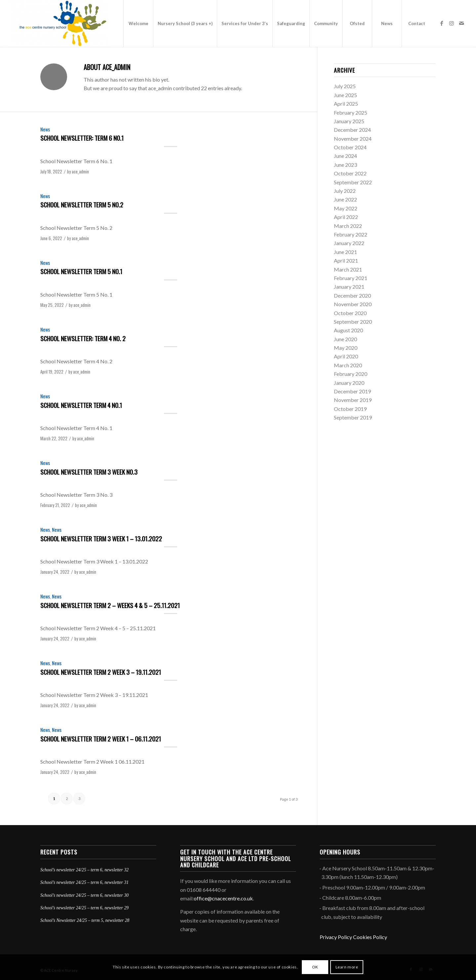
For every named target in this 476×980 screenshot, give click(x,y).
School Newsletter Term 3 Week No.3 (89, 472)
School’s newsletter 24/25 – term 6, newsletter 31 (84, 882)
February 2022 (351, 234)
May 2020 (346, 348)
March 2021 (348, 269)
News (45, 129)
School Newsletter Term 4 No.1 (81, 405)
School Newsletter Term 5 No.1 (81, 271)
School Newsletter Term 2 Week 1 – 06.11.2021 (101, 739)
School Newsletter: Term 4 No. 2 (83, 338)
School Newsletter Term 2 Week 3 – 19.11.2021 (101, 672)
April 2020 (346, 356)
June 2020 (345, 339)
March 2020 (348, 365)
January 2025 (349, 121)
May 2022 (346, 208)
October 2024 (350, 147)
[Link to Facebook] (442, 23)
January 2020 (349, 383)
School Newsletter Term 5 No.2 (82, 204)
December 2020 (352, 295)
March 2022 (348, 226)
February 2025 (351, 112)
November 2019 (353, 400)
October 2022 (350, 173)
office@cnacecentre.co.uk (223, 898)
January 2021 (349, 287)
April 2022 (346, 217)
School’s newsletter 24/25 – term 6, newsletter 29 (84, 908)
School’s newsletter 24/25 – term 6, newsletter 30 (84, 895)
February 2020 (351, 374)
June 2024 (345, 156)
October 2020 (350, 313)
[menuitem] (138, 23)
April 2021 (346, 260)
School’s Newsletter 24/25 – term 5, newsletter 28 (85, 920)
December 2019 (352, 391)
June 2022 (345, 199)
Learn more (347, 967)
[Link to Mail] (461, 23)
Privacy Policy (336, 937)
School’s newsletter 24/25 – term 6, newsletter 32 (84, 870)
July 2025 (345, 86)
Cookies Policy (370, 937)
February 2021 (351, 278)
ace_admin (80, 172)
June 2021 (345, 252)
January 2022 (349, 243)
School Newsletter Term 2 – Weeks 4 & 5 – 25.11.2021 (110, 605)
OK (315, 967)
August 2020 (348, 330)
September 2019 (353, 417)
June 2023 (345, 165)
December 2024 (352, 130)
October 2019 (350, 409)
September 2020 (353, 322)
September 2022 (353, 182)
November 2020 (353, 304)
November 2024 (353, 139)
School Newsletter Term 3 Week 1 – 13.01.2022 (101, 538)
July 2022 (345, 191)
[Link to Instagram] (452, 23)
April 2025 (346, 104)
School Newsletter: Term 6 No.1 (82, 138)
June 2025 (345, 95)
